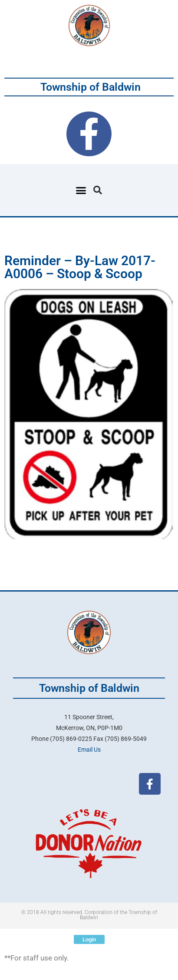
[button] (81, 190)
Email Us (89, 750)
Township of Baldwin (91, 87)
